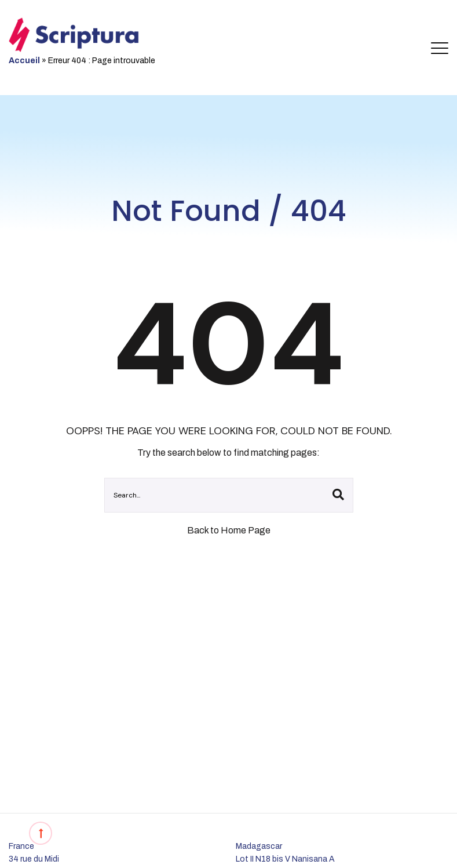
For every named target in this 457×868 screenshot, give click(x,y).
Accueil (24, 61)
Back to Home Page (229, 530)
